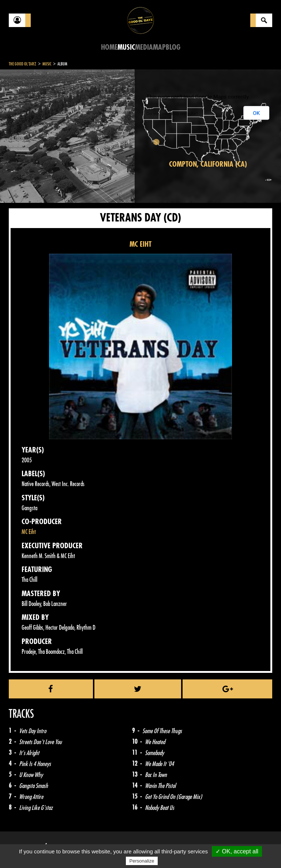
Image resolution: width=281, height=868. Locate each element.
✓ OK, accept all (237, 851)
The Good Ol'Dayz (23, 64)
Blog (173, 47)
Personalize (142, 861)
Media (144, 47)
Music (126, 47)
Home (109, 47)
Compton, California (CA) (208, 164)
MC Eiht (29, 532)
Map (159, 47)
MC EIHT (140, 244)
